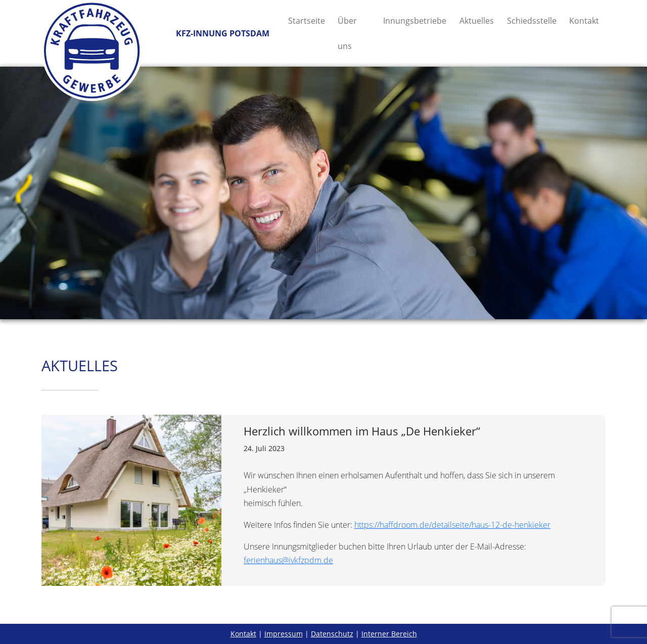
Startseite (307, 21)
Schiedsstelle (532, 21)
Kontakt (584, 21)
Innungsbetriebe (415, 21)
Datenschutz (332, 634)
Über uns (347, 33)
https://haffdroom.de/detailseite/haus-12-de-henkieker (452, 525)
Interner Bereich (389, 634)
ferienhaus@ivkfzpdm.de (288, 560)
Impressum (284, 634)
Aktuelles (477, 21)
